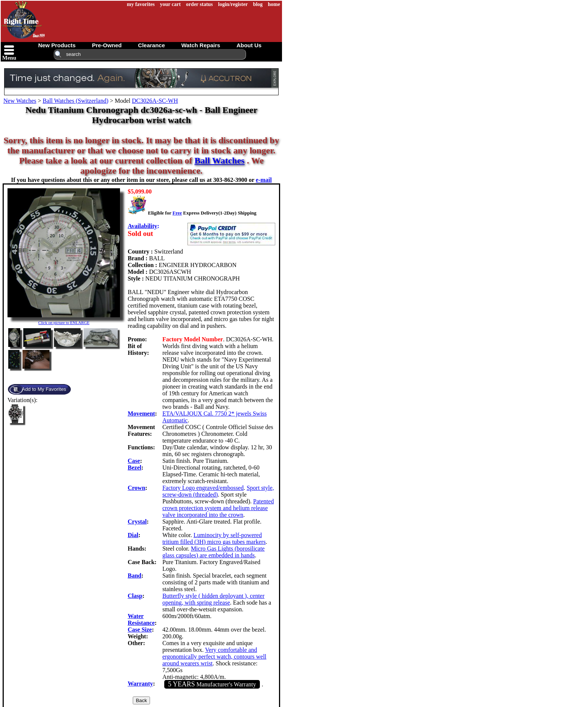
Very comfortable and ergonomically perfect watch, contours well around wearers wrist (214, 657)
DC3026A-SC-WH (155, 101)
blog (258, 4)
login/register (233, 4)
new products (57, 45)
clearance (151, 45)
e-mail (264, 180)
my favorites (141, 4)
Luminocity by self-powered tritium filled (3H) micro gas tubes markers (214, 538)
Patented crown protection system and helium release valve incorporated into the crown (218, 508)
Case (134, 461)
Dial (133, 535)
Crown (137, 488)
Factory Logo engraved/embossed (203, 488)
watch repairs (201, 45)
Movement (142, 414)
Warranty (141, 684)
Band (135, 576)
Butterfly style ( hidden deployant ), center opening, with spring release (213, 599)
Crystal (137, 522)
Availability (143, 226)
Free (177, 213)
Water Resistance (141, 619)
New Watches (20, 101)
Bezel (135, 468)
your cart (170, 4)
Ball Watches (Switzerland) (76, 101)
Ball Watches (220, 161)
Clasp (135, 596)
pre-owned (107, 45)
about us (249, 45)
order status (199, 4)
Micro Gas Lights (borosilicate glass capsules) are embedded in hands (214, 552)
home (274, 4)
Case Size (140, 630)
